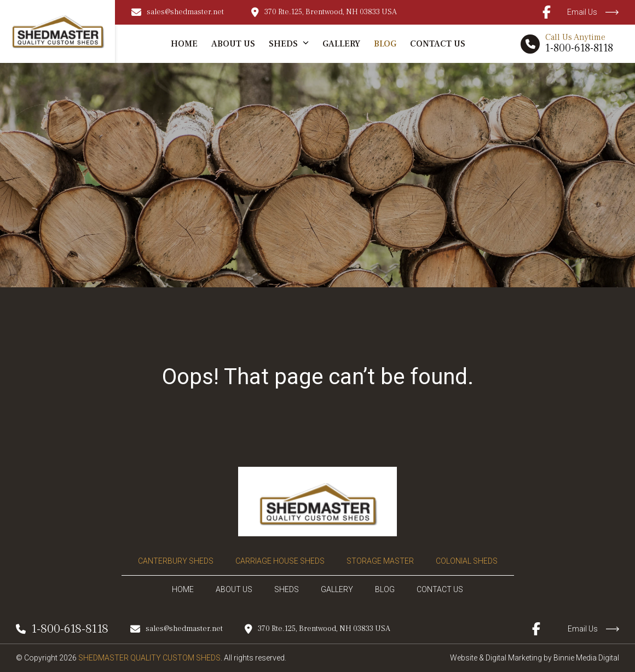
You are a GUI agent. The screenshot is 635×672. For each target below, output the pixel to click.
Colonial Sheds (467, 561)
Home (184, 44)
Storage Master (380, 561)
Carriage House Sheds (280, 561)
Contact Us (438, 44)
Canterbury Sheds (176, 561)
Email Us (593, 12)
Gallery (341, 44)
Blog (385, 44)
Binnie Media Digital (586, 658)
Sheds (283, 44)
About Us (233, 44)
